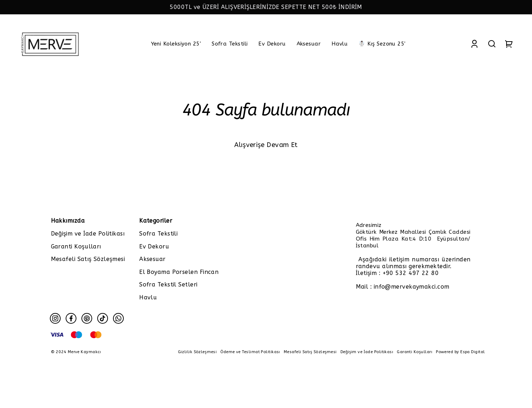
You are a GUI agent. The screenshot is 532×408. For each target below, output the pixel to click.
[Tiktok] (103, 318)
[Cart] (509, 44)
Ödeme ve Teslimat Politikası (250, 352)
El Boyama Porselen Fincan (179, 272)
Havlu (148, 297)
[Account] (474, 44)
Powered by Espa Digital (460, 352)
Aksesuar (152, 259)
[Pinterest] (87, 318)
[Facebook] (71, 318)
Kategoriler (156, 221)
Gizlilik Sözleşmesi (197, 352)
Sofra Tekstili (158, 234)
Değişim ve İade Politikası (88, 234)
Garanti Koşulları (76, 246)
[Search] (492, 44)
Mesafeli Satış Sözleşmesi (88, 259)
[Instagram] (55, 318)
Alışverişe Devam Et (266, 145)
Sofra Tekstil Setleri (168, 284)
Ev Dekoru (154, 246)
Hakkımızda (68, 221)
